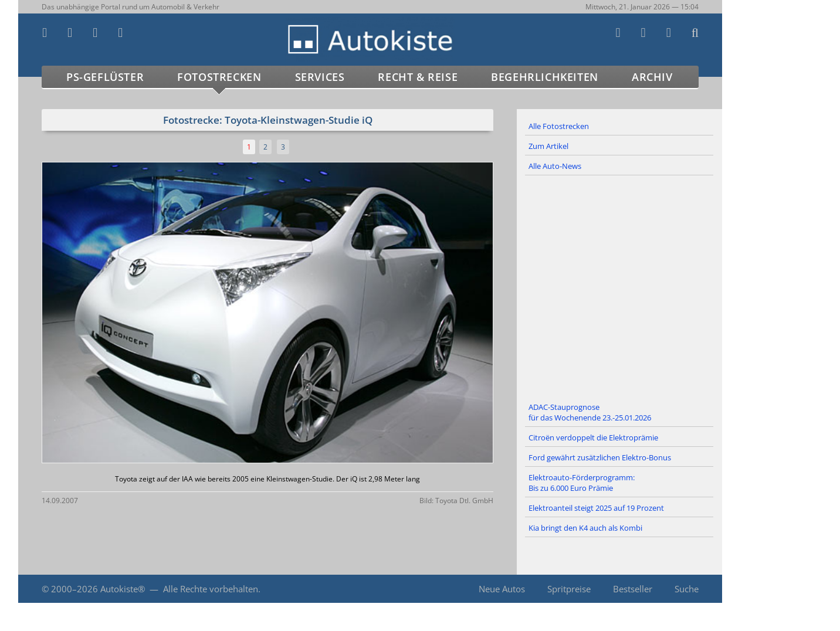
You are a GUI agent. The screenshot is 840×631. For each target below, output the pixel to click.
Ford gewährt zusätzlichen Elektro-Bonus (600, 457)
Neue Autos (502, 589)
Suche (687, 589)
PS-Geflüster (105, 77)
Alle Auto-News (555, 166)
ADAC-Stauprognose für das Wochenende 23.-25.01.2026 (590, 412)
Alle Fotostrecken (559, 126)
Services (320, 77)
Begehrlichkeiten (545, 77)
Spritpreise (569, 589)
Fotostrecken (219, 77)
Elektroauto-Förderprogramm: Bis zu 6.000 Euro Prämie (582, 483)
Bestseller (633, 589)
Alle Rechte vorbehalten (211, 589)
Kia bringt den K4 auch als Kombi (585, 528)
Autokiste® (123, 589)
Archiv (652, 77)
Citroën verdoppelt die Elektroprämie (593, 437)
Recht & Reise (418, 77)
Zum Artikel (548, 146)
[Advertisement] (619, 287)
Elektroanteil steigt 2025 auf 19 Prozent (596, 508)
